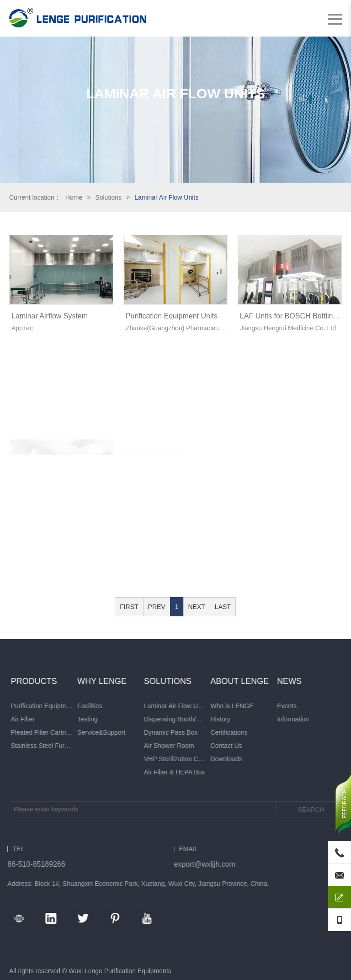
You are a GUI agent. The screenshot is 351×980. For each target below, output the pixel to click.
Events (24, 706)
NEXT (197, 607)
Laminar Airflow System (50, 316)
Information (30, 719)
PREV (157, 607)
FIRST (129, 607)
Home (74, 197)
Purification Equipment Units (172, 316)
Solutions (108, 197)
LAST (223, 607)
